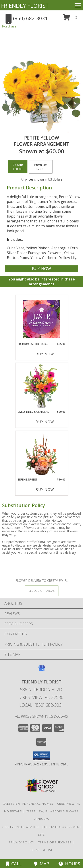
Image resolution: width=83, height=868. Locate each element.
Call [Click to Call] (14, 864)
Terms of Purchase (55, 842)
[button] (70, 19)
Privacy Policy (22, 842)
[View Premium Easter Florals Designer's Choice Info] (41, 319)
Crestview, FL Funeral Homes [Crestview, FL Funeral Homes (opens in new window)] (28, 804)
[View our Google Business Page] (42, 670)
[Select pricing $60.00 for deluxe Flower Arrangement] (18, 167)
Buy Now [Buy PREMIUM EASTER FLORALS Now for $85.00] (45, 354)
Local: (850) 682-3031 (42, 705)
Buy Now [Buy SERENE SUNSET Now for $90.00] (45, 490)
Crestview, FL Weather (21, 827)
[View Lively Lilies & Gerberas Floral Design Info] (41, 387)
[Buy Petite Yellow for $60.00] (41, 269)
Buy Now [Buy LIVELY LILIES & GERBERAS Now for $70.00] (45, 422)
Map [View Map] (42, 864)
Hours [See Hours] (69, 864)
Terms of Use (42, 850)
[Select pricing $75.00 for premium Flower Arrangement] (41, 167)
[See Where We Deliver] (42, 591)
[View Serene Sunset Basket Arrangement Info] (41, 454)
